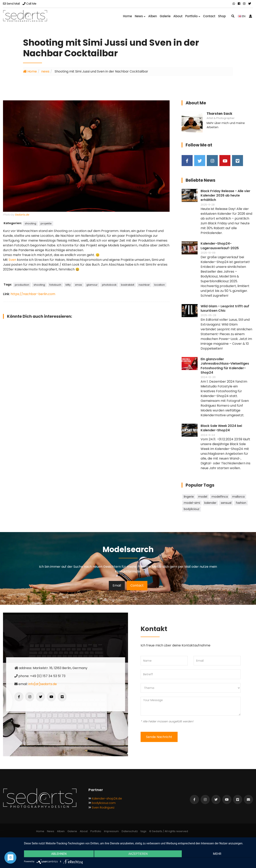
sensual (226, 503)
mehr (218, 854)
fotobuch (55, 285)
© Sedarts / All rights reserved (169, 831)
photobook (109, 285)
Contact (209, 16)
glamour (92, 285)
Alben (153, 16)
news (45, 71)
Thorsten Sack (219, 114)
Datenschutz (130, 831)
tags (143, 831)
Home (127, 16)
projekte (46, 223)
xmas (78, 285)
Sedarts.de (22, 215)
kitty (68, 285)
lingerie (189, 497)
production (22, 285)
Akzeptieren (138, 854)
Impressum (111, 831)
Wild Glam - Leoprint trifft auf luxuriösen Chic (225, 308)
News (140, 16)
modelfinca (220, 497)
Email (117, 585)
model (203, 497)
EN (242, 16)
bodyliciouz (192, 509)
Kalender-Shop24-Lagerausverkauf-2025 (220, 246)
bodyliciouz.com (104, 803)
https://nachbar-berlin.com (33, 294)
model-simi (192, 503)
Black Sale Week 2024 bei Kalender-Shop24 (221, 428)
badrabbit (128, 285)
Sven (12, 260)
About (178, 16)
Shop (222, 16)
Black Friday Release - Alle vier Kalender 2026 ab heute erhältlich (225, 196)
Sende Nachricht (159, 737)
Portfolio (193, 16)
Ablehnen (58, 854)
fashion (241, 503)
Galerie (165, 16)
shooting (30, 223)
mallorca (238, 497)
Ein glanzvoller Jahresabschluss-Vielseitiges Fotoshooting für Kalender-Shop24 (225, 366)
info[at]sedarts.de (43, 684)
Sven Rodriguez (103, 807)
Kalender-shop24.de (107, 798)
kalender (210, 503)
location (159, 285)
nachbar (144, 285)
